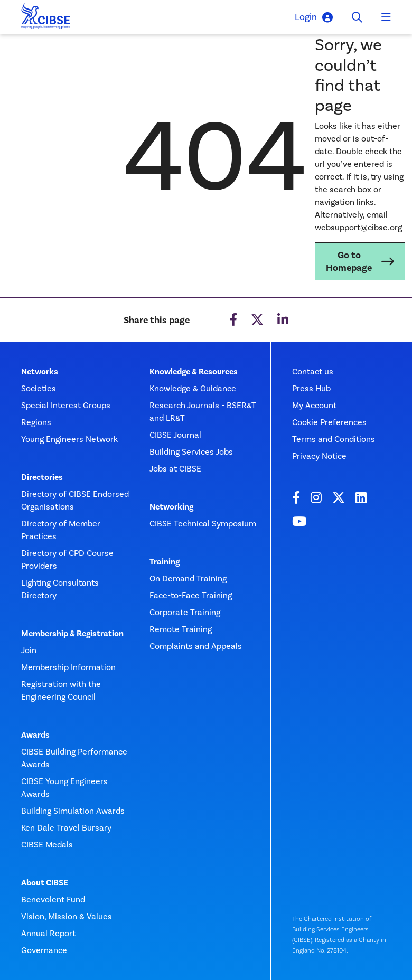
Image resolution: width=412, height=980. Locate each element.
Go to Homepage (349, 261)
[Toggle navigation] (386, 17)
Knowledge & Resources (194, 372)
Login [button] (314, 17)
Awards (35, 735)
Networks (40, 372)
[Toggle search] (357, 17)
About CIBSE (45, 883)
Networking (171, 507)
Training (165, 562)
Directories (42, 477)
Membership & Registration (72, 634)
